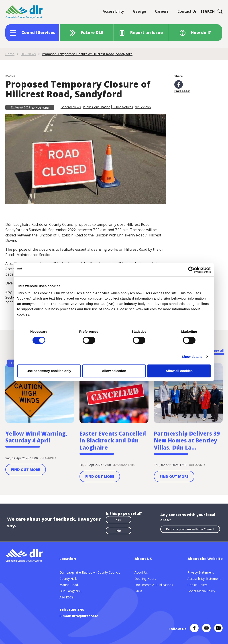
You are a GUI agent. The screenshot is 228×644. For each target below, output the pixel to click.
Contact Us (187, 11)
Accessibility (113, 11)
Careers (162, 11)
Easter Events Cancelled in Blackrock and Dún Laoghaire (113, 441)
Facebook (182, 86)
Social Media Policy (201, 591)
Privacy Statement (201, 572)
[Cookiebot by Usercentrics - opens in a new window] (191, 270)
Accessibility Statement (204, 579)
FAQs (138, 591)
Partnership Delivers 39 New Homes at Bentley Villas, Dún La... (187, 441)
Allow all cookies (179, 371)
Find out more (26, 470)
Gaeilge (139, 11)
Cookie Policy (197, 585)
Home (10, 54)
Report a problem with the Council (190, 529)
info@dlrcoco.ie (85, 616)
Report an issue (147, 32)
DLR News (28, 54)
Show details (192, 357)
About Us (141, 572)
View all (217, 351)
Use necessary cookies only (49, 371)
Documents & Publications (154, 585)
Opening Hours (145, 579)
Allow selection (114, 371)
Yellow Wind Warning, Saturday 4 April (36, 437)
